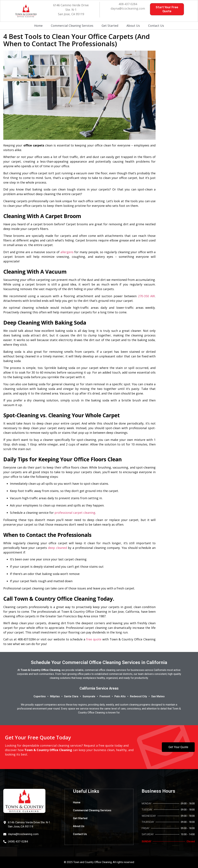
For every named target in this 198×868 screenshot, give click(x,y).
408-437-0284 (128, 4)
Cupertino (40, 696)
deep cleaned (57, 548)
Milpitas (55, 696)
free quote (94, 639)
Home (38, 26)
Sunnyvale (89, 696)
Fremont (105, 696)
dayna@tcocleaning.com (128, 8)
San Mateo (158, 696)
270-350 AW (147, 296)
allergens (67, 252)
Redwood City (138, 696)
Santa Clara (71, 696)
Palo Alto (120, 696)
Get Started (110, 26)
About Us (133, 26)
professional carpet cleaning (75, 513)
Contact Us (156, 26)
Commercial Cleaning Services (72, 26)
